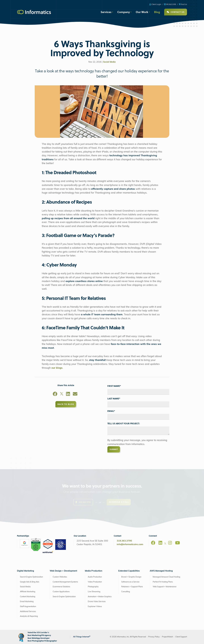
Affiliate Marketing (28, 592)
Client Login (155, 4)
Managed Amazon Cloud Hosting (166, 577)
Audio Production (95, 577)
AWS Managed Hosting (161, 571)
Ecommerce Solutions (61, 587)
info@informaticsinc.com (130, 544)
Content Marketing (28, 597)
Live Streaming (94, 592)
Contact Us (176, 12)
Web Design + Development (63, 571)
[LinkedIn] (68, 394)
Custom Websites (60, 577)
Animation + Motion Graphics (100, 597)
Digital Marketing (25, 571)
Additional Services (28, 612)
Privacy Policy (154, 637)
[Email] (75, 394)
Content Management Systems (65, 582)
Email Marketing (27, 602)
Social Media (109, 62)
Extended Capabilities (129, 571)
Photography (93, 587)
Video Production (95, 582)
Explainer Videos (95, 607)
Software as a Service (130, 582)
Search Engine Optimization (31, 577)
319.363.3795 (170, 4)
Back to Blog (66, 404)
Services (106, 12)
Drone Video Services (97, 602)
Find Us (183, 4)
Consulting (126, 592)
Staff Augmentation (28, 607)
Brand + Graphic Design (131, 577)
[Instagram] (170, 543)
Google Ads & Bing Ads (30, 582)
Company (124, 12)
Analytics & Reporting (29, 616)
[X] (62, 394)
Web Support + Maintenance (165, 587)
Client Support (181, 637)
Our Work (142, 12)
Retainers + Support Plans (132, 587)
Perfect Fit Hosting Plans (163, 582)
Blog (157, 12)
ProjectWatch (167, 637)
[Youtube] (178, 543)
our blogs (57, 368)
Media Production (94, 571)
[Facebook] (55, 394)
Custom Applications (61, 592)
